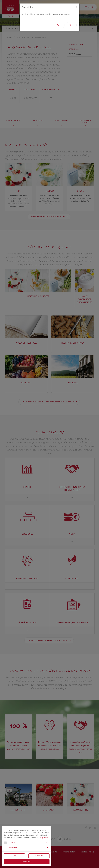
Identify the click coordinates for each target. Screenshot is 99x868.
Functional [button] (11, 848)
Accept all (27, 862)
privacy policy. (43, 838)
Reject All (39, 856)
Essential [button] (10, 843)
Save (14, 856)
